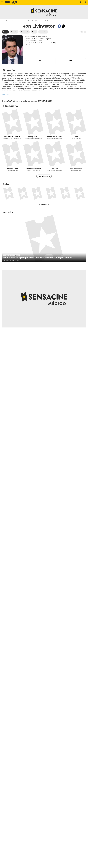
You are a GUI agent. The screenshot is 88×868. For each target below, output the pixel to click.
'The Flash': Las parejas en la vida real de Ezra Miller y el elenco (38, 258)
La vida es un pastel (55, 137)
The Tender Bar (76, 169)
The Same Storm (12, 169)
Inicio (3, 21)
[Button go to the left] (82, 32)
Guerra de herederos (33, 169)
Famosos (9, 21)
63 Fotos (44, 205)
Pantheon (55, 169)
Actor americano (22, 21)
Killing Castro (33, 137)
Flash (76, 137)
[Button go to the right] (85, 32)
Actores (14, 21)
